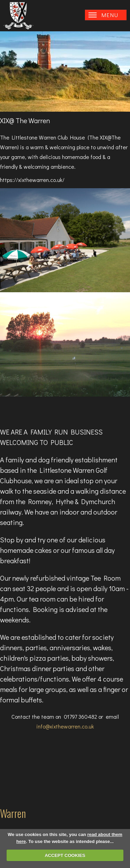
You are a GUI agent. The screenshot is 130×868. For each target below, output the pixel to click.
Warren (13, 813)
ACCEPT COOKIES (65, 855)
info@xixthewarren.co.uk (65, 726)
